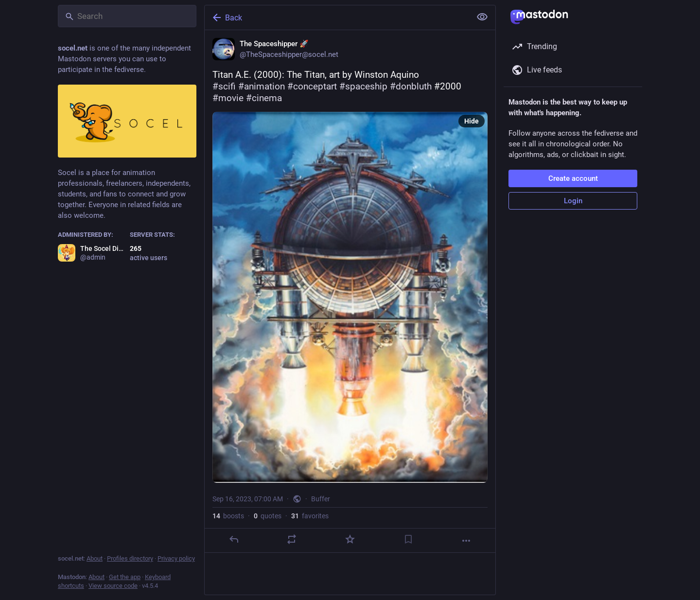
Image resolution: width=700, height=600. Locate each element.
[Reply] (234, 539)
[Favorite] (350, 539)
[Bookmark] (408, 539)
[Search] (127, 16)
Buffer (321, 499)
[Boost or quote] (292, 539)
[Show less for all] (482, 17)
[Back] (337, 18)
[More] (466, 541)
